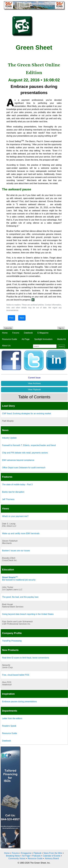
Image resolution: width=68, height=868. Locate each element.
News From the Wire (53, 853)
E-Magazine (43, 333)
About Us (6, 346)
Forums (16, 333)
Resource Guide (10, 339)
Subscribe (8, 328)
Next (22, 318)
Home (5, 333)
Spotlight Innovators (43, 339)
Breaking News (13, 856)
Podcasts (36, 856)
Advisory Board (52, 858)
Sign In (61, 328)
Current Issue (34, 378)
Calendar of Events (52, 856)
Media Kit (61, 339)
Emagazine (26, 853)
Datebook (28, 333)
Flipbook (37, 853)
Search (61, 346)
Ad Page (26, 339)
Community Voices (17, 858)
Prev (11, 318)
